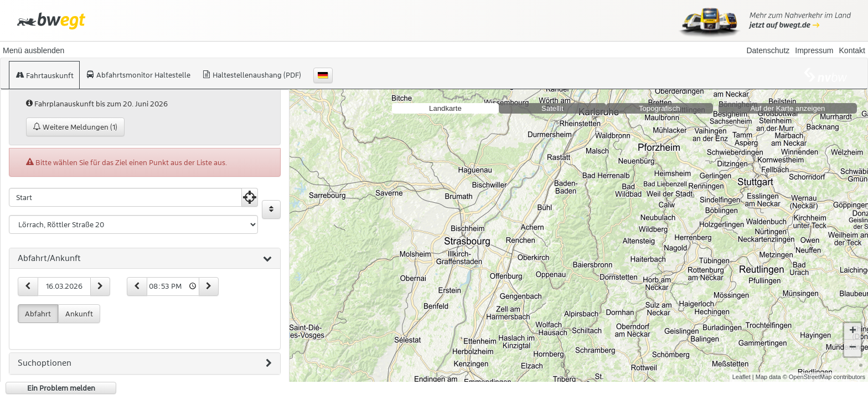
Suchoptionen (145, 364)
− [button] (853, 339)
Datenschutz (768, 50)
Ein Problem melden (61, 388)
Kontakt (852, 50)
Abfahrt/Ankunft (145, 259)
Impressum (814, 50)
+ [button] (853, 323)
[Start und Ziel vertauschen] (271, 209)
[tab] (145, 259)
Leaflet (742, 368)
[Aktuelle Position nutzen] (250, 197)
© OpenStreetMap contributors (824, 368)
